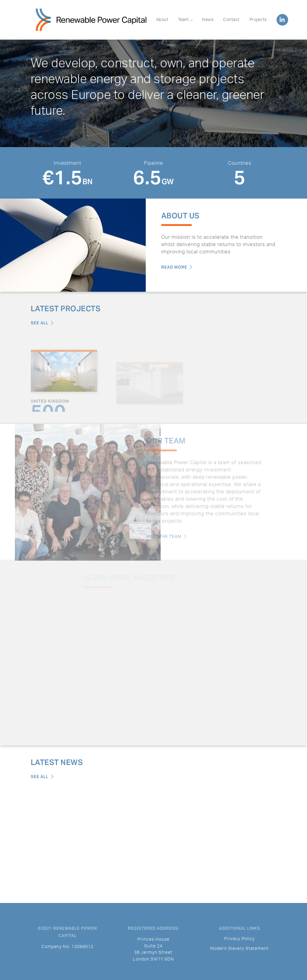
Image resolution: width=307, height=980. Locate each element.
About (162, 20)
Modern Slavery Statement (239, 948)
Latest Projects (66, 309)
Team (185, 20)
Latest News (57, 762)
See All (42, 323)
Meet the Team (159, 536)
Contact (231, 20)
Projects (258, 20)
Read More (177, 267)
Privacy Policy (239, 939)
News (208, 20)
